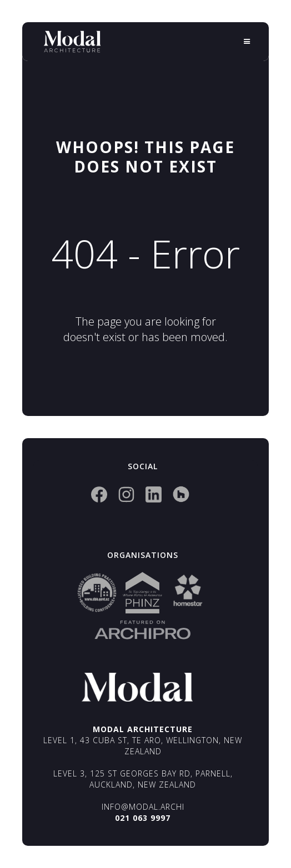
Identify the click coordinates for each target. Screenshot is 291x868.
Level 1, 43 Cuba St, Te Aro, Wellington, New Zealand (143, 746)
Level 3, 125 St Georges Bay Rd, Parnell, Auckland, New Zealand (143, 779)
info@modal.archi (143, 807)
